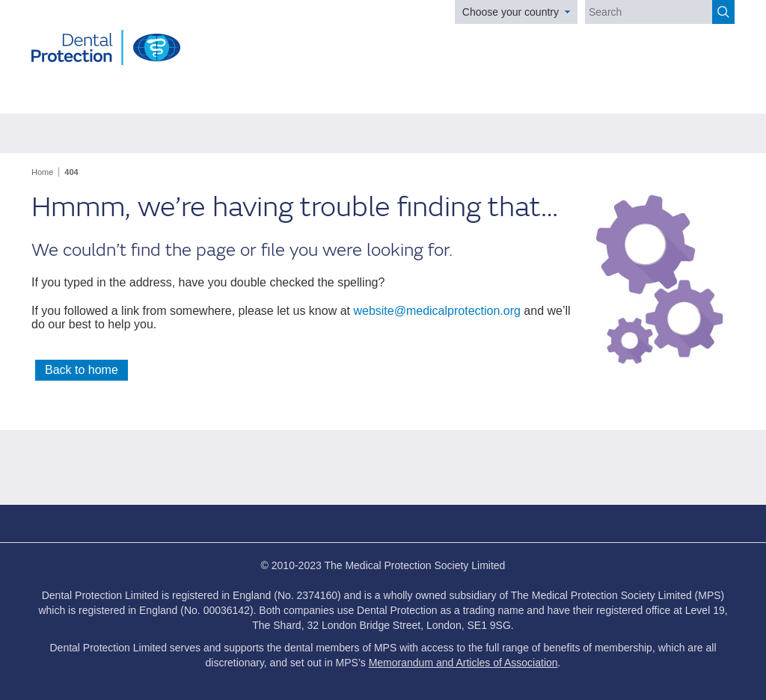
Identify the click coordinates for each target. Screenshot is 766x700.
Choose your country (511, 12)
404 (71, 172)
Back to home (82, 370)
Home (42, 172)
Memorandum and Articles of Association (463, 663)
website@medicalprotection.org (436, 311)
